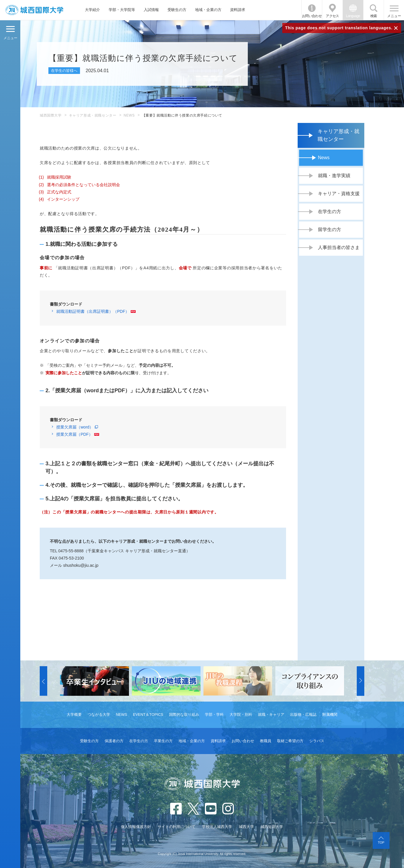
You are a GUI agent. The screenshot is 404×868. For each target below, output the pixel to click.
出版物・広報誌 (303, 714)
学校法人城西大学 (217, 827)
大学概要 (74, 714)
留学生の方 (330, 229)
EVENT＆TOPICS (148, 714)
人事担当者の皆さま (339, 247)
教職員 (266, 741)
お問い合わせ (312, 16)
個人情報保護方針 (136, 827)
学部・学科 (214, 714)
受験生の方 (177, 10)
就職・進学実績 (334, 176)
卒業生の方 (163, 741)
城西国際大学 (51, 115)
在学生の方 (330, 211)
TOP (381, 842)
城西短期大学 (272, 827)
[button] (43, 681)
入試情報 (151, 10)
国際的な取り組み (184, 714)
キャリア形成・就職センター (93, 115)
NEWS (129, 115)
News (324, 158)
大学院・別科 (241, 714)
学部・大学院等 (122, 10)
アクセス (332, 16)
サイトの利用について (176, 827)
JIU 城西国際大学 (34, 10)
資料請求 (238, 10)
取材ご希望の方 (290, 741)
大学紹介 (92, 10)
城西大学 (246, 827)
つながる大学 (99, 714)
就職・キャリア (271, 714)
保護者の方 (114, 741)
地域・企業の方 (208, 10)
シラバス (317, 741)
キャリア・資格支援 (339, 194)
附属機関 (330, 714)
